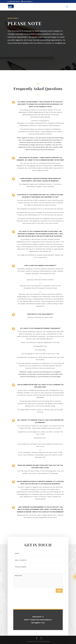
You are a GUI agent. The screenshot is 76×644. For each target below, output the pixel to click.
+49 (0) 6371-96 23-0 (14, 1)
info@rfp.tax (60, 43)
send (59, 610)
